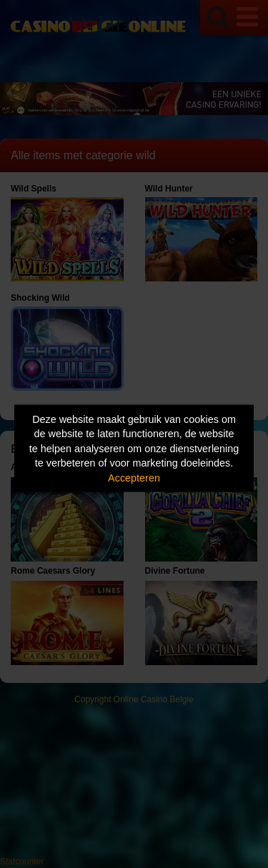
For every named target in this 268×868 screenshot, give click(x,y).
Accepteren (134, 477)
